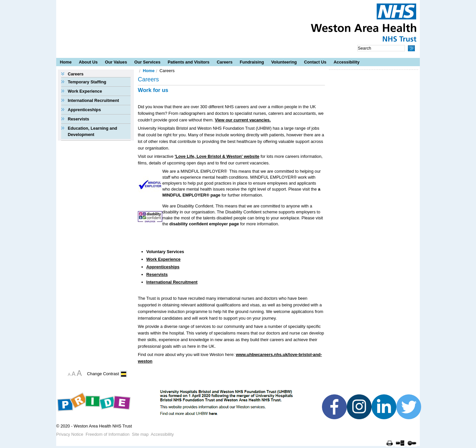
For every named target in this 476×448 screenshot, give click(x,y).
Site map (140, 434)
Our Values (116, 62)
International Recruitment (93, 100)
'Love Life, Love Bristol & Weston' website (217, 156)
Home (66, 62)
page (215, 195)
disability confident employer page (204, 224)
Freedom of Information (108, 434)
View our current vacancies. (243, 120)
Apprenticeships (84, 110)
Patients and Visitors (188, 62)
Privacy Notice (70, 434)
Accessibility (346, 62)
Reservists (79, 119)
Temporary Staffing (87, 82)
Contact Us (315, 62)
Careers (225, 62)
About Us (88, 62)
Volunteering (284, 62)
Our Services (147, 62)
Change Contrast (103, 374)
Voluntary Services (165, 252)
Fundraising (252, 62)
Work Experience (85, 91)
